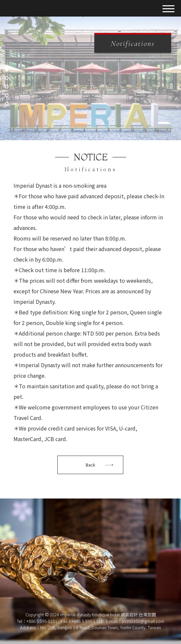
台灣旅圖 (147, 614)
